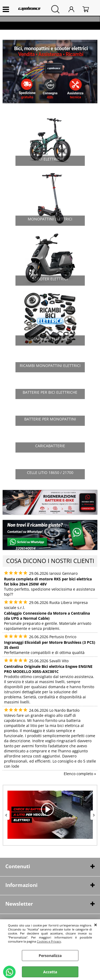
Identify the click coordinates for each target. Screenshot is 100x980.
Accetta (50, 972)
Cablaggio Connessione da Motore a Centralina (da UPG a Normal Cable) (47, 616)
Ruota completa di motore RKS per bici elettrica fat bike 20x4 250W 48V (48, 581)
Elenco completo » (80, 774)
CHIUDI (96, 925)
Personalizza (50, 956)
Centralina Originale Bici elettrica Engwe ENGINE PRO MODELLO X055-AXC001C (48, 669)
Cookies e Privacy (49, 941)
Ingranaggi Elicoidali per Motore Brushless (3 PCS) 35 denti (50, 645)
